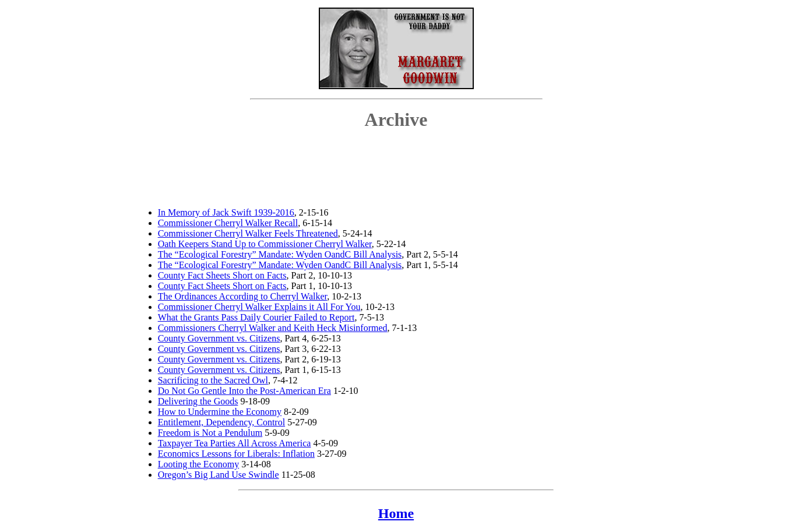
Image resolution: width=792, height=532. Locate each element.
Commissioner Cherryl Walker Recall (228, 223)
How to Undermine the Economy (220, 412)
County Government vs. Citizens (219, 338)
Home (396, 513)
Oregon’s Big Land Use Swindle (219, 475)
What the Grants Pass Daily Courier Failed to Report (256, 317)
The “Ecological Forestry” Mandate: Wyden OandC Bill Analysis (280, 254)
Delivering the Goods (198, 401)
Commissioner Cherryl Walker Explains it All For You (259, 307)
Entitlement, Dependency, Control (221, 422)
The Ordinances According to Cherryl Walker (243, 296)
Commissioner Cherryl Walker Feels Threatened (248, 233)
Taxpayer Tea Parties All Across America (235, 443)
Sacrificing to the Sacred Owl (213, 380)
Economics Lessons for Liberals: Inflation (236, 454)
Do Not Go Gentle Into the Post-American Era (244, 391)
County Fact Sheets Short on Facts (222, 275)
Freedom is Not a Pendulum (210, 433)
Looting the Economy (199, 464)
